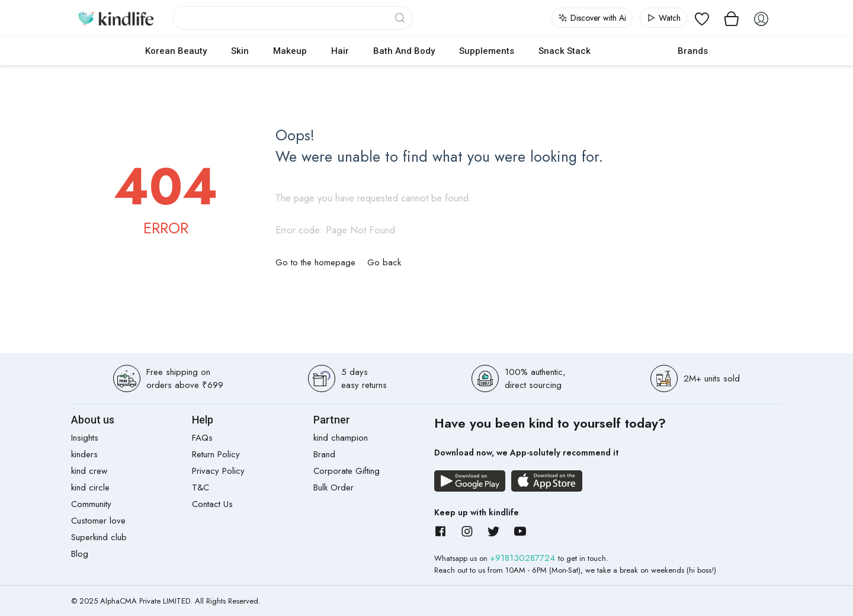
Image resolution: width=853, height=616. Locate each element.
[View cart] (732, 18)
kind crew (89, 471)
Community (91, 504)
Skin (240, 51)
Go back (384, 262)
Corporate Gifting (347, 471)
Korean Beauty (176, 51)
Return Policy (216, 454)
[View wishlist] (702, 18)
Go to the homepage (315, 262)
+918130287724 (524, 558)
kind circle (90, 487)
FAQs (202, 438)
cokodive (634, 51)
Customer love (98, 521)
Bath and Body (404, 51)
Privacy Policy (218, 471)
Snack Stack (565, 51)
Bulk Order (333, 487)
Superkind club (99, 537)
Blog (80, 554)
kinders (84, 454)
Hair (340, 51)
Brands (693, 51)
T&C (201, 487)
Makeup (290, 51)
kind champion (341, 438)
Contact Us (212, 504)
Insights (85, 438)
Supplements (487, 51)
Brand (324, 454)
